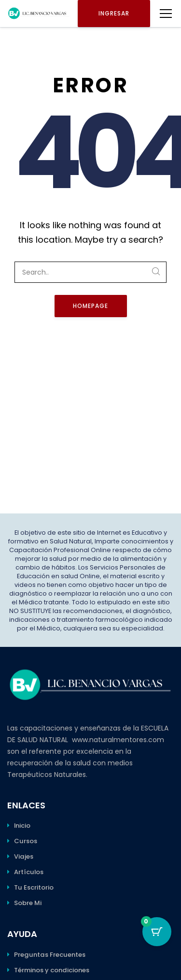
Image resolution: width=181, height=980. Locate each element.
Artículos (29, 872)
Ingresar (114, 13)
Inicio (22, 826)
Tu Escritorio (34, 887)
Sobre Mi (28, 903)
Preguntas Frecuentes (50, 955)
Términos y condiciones (52, 970)
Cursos (26, 841)
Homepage (90, 306)
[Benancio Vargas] (39, 14)
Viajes (24, 856)
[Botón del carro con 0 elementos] (157, 932)
